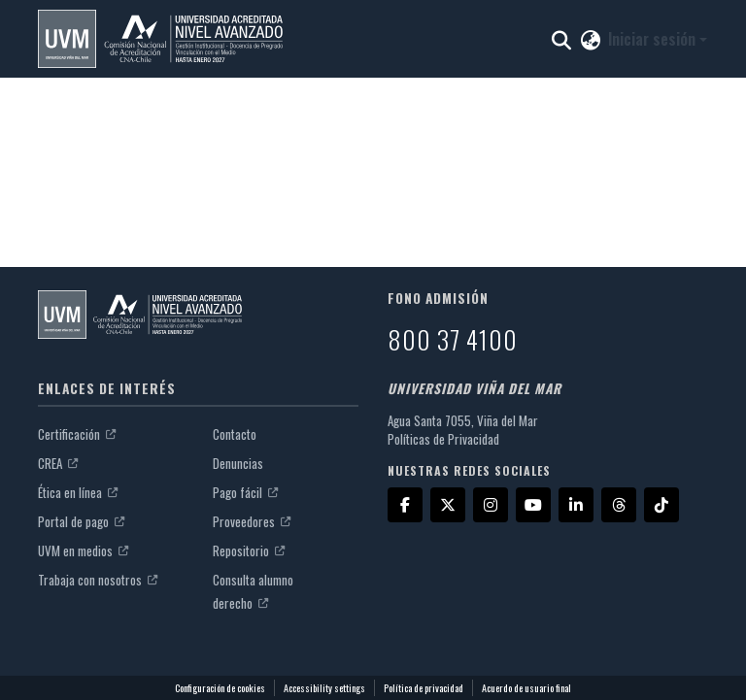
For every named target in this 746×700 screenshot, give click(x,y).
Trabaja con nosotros (98, 580)
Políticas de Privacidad (443, 439)
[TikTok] (661, 505)
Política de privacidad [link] (424, 688)
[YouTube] (533, 505)
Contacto (235, 434)
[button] (160, 39)
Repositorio (249, 550)
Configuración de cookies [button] (220, 688)
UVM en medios (83, 550)
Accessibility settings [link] (324, 688)
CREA (58, 463)
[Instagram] (491, 505)
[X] (448, 505)
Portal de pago (81, 521)
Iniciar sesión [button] (654, 39)
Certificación (77, 434)
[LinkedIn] (576, 505)
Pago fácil (245, 492)
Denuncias (238, 463)
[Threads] (619, 505)
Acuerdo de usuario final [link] (526, 688)
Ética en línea (78, 492)
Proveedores (252, 521)
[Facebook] (405, 505)
